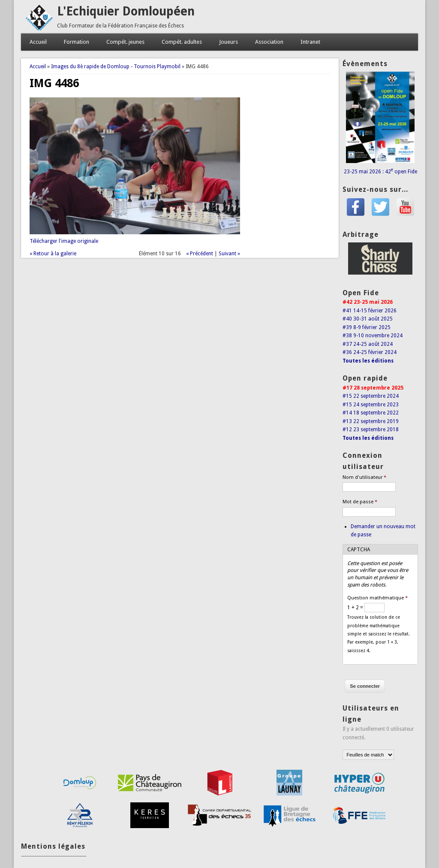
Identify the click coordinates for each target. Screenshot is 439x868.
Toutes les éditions (368, 361)
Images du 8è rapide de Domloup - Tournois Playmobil (116, 67)
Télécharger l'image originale (64, 241)
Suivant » (229, 254)
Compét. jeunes (125, 42)
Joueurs (229, 42)
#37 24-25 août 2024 (368, 344)
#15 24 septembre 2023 (371, 405)
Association (269, 42)
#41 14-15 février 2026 (370, 311)
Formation (77, 42)
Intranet (310, 42)
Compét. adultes (182, 42)
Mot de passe (360, 502)
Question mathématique (377, 598)
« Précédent (200, 254)
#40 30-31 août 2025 (368, 319)
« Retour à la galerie (53, 254)
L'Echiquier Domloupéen (126, 11)
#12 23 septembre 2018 (371, 429)
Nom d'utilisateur (364, 477)
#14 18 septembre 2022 (371, 413)
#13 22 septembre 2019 (371, 421)
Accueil (38, 42)
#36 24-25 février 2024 (370, 352)
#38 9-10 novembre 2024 (373, 336)
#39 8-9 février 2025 (367, 327)
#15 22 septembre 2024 (371, 396)
